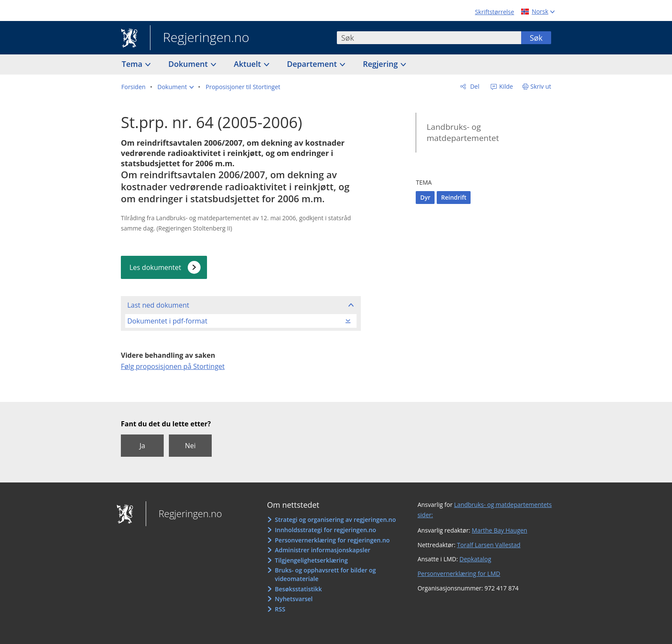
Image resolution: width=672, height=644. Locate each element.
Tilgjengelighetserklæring (311, 560)
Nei (190, 446)
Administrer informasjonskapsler (322, 550)
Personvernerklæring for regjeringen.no (332, 540)
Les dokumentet (155, 267)
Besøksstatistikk (298, 589)
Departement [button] (313, 64)
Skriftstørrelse (494, 12)
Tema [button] (133, 64)
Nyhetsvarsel (294, 599)
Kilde (505, 86)
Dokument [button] (189, 64)
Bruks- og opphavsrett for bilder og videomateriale (325, 574)
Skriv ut (541, 86)
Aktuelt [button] (249, 64)
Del (474, 86)
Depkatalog (475, 559)
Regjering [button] (381, 64)
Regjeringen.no (200, 38)
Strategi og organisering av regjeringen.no (335, 520)
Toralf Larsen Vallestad (489, 545)
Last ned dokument (158, 305)
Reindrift (454, 197)
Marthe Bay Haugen (499, 530)
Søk (536, 38)
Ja (142, 446)
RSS (280, 609)
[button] (175, 87)
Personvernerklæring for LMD (459, 574)
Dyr (425, 197)
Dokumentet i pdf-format (167, 321)
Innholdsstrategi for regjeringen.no (325, 530)
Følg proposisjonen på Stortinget (173, 366)
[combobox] (429, 38)
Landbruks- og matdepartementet (463, 133)
